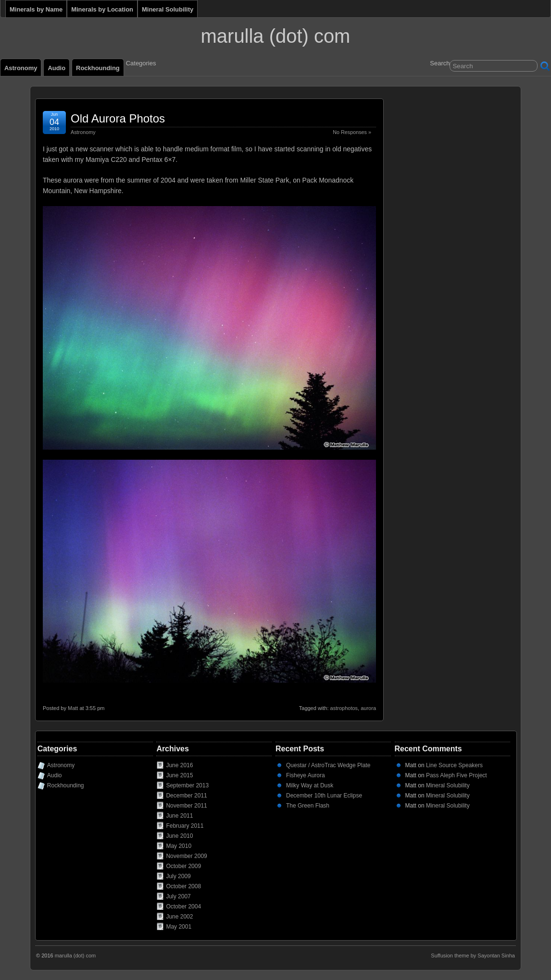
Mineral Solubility (168, 9)
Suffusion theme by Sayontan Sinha (473, 955)
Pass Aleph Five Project (457, 775)
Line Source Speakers (454, 765)
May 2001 (179, 927)
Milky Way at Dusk (310, 785)
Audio (56, 68)
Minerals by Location (102, 9)
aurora (368, 708)
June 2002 (179, 917)
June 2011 (179, 816)
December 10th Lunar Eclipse (324, 796)
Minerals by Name (36, 9)
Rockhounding (98, 68)
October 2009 (183, 866)
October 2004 (183, 906)
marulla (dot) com (276, 36)
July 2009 (178, 876)
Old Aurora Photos (118, 118)
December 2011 (186, 796)
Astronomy (21, 68)
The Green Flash (308, 806)
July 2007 (178, 896)
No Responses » (352, 132)
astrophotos (344, 708)
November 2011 (186, 806)
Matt (73, 708)
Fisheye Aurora (306, 775)
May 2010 (179, 846)
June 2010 (179, 836)
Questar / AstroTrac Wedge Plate (328, 765)
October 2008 (183, 886)
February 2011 (185, 826)
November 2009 (186, 856)
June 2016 (179, 765)
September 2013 (187, 785)
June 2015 (179, 775)
